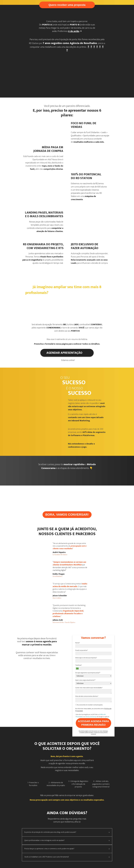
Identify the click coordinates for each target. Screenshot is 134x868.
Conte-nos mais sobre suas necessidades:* (89, 688)
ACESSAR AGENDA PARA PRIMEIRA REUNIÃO (93, 723)
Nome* (78, 643)
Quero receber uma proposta (67, 5)
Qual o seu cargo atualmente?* (85, 680)
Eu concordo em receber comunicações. (89, 705)
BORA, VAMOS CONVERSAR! (67, 515)
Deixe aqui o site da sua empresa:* (86, 658)
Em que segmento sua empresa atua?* (88, 673)
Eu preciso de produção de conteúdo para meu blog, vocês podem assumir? (50, 832)
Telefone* (79, 665)
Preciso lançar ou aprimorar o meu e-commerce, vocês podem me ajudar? (49, 849)
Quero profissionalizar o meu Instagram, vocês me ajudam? (44, 840)
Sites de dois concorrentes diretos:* (87, 696)
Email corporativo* (82, 650)
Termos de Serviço (91, 717)
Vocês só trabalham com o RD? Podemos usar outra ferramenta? (47, 857)
